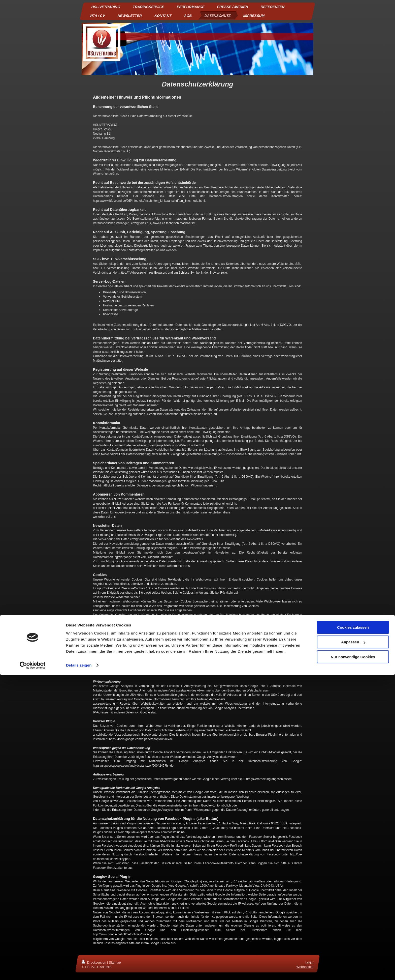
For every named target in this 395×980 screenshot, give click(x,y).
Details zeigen (79, 970)
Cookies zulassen (353, 932)
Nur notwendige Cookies (353, 962)
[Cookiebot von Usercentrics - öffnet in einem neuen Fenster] (33, 970)
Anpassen (353, 947)
